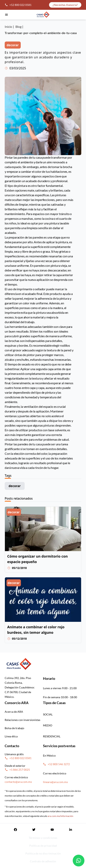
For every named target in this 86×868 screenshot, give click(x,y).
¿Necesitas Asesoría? (65, 5)
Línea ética (11, 736)
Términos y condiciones (43, 838)
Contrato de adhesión (43, 861)
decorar (15, 486)
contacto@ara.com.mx (18, 782)
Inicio (8, 27)
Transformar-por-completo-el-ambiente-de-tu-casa (41, 33)
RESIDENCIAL (52, 736)
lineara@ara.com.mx (55, 782)
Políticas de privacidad (43, 846)
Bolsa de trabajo (14, 728)
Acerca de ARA (14, 712)
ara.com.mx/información (60, 816)
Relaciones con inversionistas (22, 720)
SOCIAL (48, 714)
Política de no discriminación (43, 853)
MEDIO (48, 725)
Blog (18, 27)
